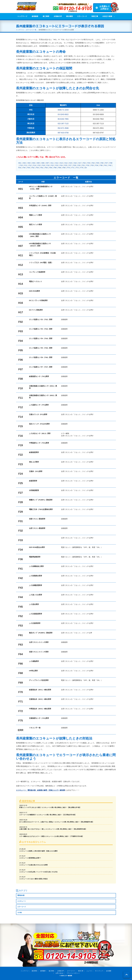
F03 (89, 163)
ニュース (89, 971)
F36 (101, 165)
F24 (61, 165)
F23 (57, 165)
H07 (47, 163)
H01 (20, 163)
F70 (68, 168)
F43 (20, 168)
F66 (55, 168)
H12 (57, 163)
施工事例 (46, 16)
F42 (110, 165)
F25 (66, 165)
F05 (98, 163)
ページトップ (127, 975)
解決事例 (70, 16)
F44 (24, 168)
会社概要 (109, 971)
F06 (102, 163)
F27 (70, 165)
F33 (92, 165)
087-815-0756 (63, 133)
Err (86, 168)
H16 (75, 163)
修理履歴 (35, 16)
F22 (52, 165)
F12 (30, 165)
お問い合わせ (59, 973)
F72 (77, 168)
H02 (24, 163)
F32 (88, 165)
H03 (29, 163)
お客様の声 (58, 16)
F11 (26, 165)
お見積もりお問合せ (105, 8)
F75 (82, 168)
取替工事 (95, 16)
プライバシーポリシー (73, 973)
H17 (80, 163)
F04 (93, 163)
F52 (33, 168)
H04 (34, 163)
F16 (43, 165)
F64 (51, 168)
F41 (106, 165)
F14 (35, 165)
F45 (29, 168)
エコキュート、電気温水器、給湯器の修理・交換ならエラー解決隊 (40, 790)
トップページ (22, 16)
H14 (66, 163)
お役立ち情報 (107, 16)
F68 (60, 168)
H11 (52, 163)
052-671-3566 (63, 128)
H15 (71, 163)
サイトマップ (99, 971)
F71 (73, 168)
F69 (64, 168)
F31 (83, 165)
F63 (46, 168)
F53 (37, 168)
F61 (42, 168)
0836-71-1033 (63, 110)
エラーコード (82, 16)
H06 (43, 163)
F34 (97, 165)
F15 (39, 165)
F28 (74, 165)
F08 (111, 163)
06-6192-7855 (63, 119)
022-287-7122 (63, 124)
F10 (21, 165)
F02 (84, 163)
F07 (106, 163)
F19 (48, 165)
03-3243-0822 (63, 114)
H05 (38, 163)
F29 (79, 165)
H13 (61, 163)
